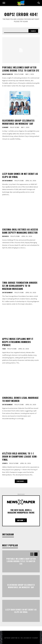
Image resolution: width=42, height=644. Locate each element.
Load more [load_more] (21, 481)
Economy (5, 127)
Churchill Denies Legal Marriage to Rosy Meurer (20, 399)
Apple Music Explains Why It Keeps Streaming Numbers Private (18, 342)
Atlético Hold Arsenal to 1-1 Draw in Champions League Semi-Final (20, 457)
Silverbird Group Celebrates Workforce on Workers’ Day (18, 122)
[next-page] (36, 554)
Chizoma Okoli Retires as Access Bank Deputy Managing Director (20, 231)
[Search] (33, 31)
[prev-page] (32, 554)
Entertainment (8, 181)
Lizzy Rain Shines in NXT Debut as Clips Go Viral (20, 175)
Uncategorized (8, 74)
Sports (5, 463)
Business (6, 236)
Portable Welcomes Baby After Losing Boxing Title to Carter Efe (21, 69)
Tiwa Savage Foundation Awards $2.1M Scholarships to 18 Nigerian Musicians (20, 286)
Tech (4, 349)
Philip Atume (19, 74)
